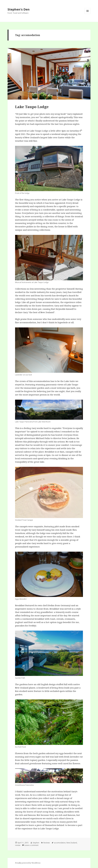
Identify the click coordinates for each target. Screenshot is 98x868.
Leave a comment (31, 845)
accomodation (60, 843)
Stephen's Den (19, 9)
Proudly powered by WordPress (28, 863)
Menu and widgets (88, 14)
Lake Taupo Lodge (32, 107)
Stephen (36, 843)
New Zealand (72, 843)
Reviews (47, 843)
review (18, 845)
